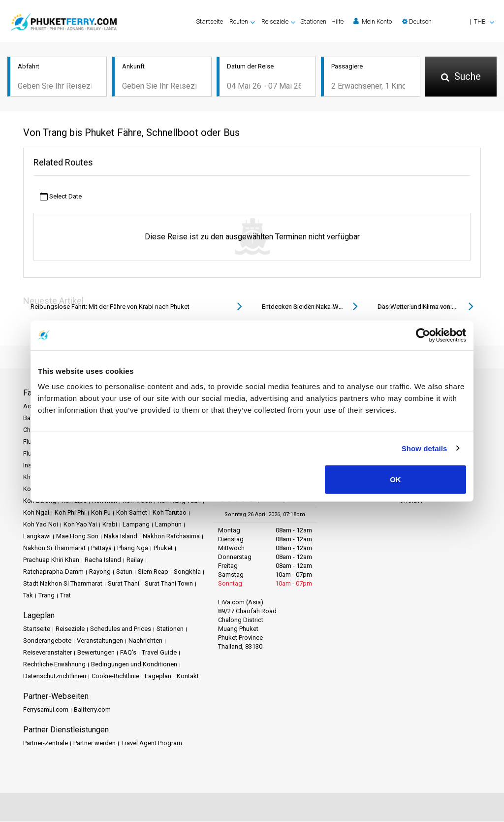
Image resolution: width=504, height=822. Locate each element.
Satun (124, 572)
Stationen (313, 21)
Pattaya (101, 548)
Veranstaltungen (100, 641)
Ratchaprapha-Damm (53, 572)
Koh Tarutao (170, 513)
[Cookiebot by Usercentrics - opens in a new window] (423, 335)
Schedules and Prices (121, 629)
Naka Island (121, 537)
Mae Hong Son (77, 537)
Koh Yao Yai (80, 525)
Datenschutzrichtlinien (55, 676)
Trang (47, 596)
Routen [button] (239, 21)
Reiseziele (70, 629)
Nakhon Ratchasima (171, 537)
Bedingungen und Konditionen (134, 665)
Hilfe (337, 21)
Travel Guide (159, 653)
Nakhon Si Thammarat (54, 548)
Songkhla (187, 572)
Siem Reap (153, 572)
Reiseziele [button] (275, 21)
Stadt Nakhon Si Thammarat (63, 584)
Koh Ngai (36, 513)
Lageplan (158, 676)
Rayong (100, 572)
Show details (425, 448)
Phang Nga (133, 548)
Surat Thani (124, 584)
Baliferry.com (92, 710)
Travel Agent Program (152, 743)
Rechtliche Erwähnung (54, 665)
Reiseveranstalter (47, 653)
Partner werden (94, 743)
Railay (135, 560)
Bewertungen (96, 653)
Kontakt (188, 676)
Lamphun (168, 525)
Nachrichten (145, 641)
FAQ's (128, 653)
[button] (448, 21)
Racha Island (103, 560)
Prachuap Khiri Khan (51, 560)
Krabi (110, 525)
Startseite (209, 21)
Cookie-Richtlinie (115, 676)
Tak (28, 596)
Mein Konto (373, 21)
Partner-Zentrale (46, 743)
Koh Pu (101, 513)
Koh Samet (132, 513)
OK (395, 479)
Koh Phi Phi (70, 513)
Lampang (136, 525)
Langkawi (37, 537)
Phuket (163, 548)
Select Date (61, 197)
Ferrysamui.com (46, 710)
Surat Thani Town (169, 584)
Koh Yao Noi (41, 525)
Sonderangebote (47, 641)
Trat (65, 596)
